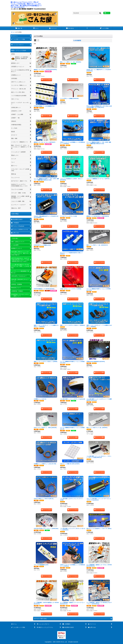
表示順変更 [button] (77, 40)
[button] (87, 28)
